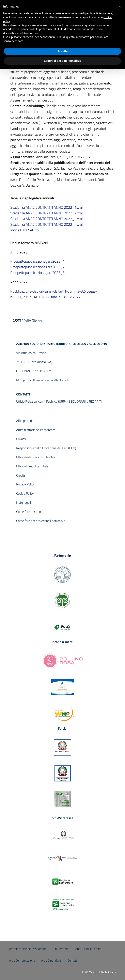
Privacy (21, 439)
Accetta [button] (62, 51)
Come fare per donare (31, 512)
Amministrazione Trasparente (36, 430)
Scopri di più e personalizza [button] (62, 61)
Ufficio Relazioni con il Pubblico (37, 457)
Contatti (73, 960)
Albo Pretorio (61, 949)
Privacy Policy (25, 484)
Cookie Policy (25, 493)
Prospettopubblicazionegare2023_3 (37, 273)
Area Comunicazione (22, 960)
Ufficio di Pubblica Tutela (32, 466)
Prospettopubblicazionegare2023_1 (37, 261)
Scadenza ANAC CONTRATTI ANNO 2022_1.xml (46, 207)
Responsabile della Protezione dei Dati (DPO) (46, 448)
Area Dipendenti (51, 960)
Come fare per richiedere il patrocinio (41, 521)
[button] (120, 6)
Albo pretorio (25, 421)
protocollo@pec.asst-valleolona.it (46, 380)
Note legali (24, 502)
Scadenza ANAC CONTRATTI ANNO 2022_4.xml (46, 224)
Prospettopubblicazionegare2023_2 (37, 267)
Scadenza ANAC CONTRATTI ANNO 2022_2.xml (46, 213)
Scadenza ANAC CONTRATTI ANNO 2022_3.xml (46, 219)
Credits (21, 475)
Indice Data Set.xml (25, 230)
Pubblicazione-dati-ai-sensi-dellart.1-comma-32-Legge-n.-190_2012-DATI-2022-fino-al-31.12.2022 (54, 294)
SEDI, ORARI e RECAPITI (85, 401)
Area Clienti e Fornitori (89, 949)
